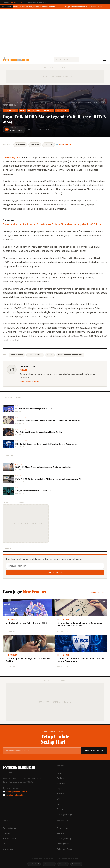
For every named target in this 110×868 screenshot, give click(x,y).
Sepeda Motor (17, 355)
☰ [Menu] (105, 59)
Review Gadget (10, 828)
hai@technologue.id (14, 795)
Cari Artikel (8, 849)
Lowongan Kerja (64, 814)
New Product (21, 103)
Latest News (47, 103)
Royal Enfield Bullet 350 (70, 355)
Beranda (7, 103)
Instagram (34, 864)
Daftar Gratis (55, 573)
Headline (62, 103)
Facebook (49, 145)
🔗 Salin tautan (64, 145)
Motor (50, 355)
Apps (59, 789)
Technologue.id (12, 158)
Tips (59, 804)
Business (61, 783)
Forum (60, 809)
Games (6, 833)
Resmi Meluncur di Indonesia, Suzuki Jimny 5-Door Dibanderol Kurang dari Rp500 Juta (52, 224)
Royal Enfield (35, 355)
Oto (59, 799)
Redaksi (61, 833)
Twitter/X (49, 864)
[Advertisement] (55, 32)
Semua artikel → (99, 593)
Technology (76, 103)
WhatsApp (35, 145)
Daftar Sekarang (94, 751)
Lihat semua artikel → (30, 381)
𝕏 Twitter (20, 145)
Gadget (60, 778)
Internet (61, 794)
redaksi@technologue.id (16, 792)
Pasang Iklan (63, 844)
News (34, 103)
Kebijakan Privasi (65, 849)
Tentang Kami (63, 828)
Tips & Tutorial (10, 839)
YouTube (63, 864)
